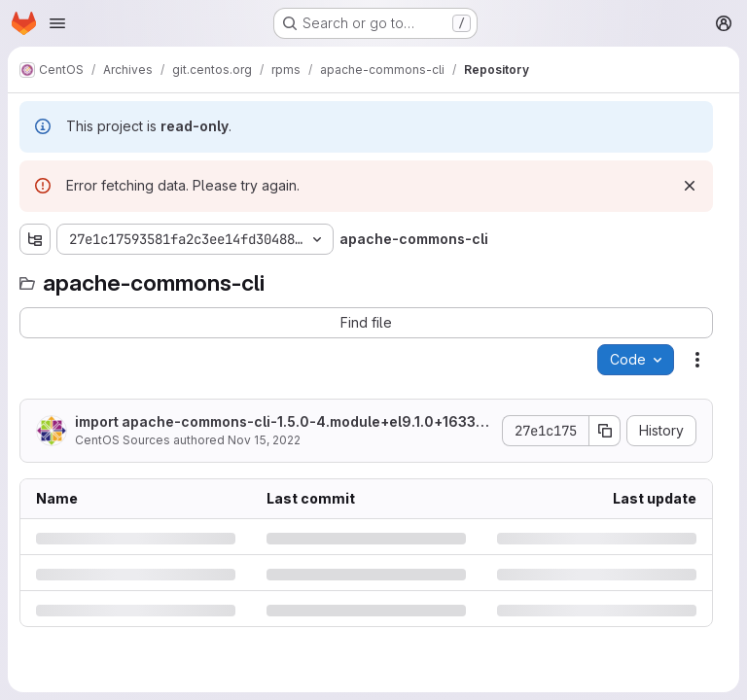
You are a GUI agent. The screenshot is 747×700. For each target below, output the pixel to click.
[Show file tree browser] (35, 239)
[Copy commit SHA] (605, 431)
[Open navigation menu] (57, 23)
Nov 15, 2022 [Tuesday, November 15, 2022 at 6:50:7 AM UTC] (264, 440)
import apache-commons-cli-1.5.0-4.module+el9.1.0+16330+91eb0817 (280, 422)
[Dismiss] (690, 186)
